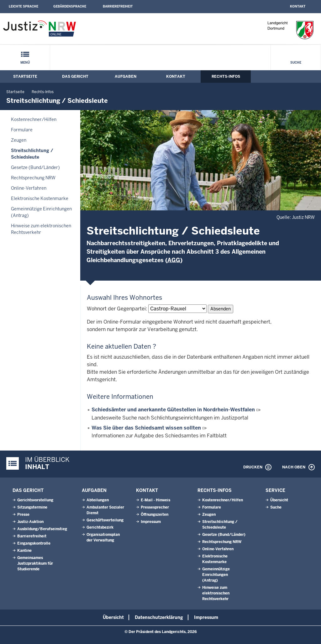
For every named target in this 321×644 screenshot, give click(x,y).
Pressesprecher (155, 507)
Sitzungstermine (32, 507)
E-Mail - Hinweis (155, 500)
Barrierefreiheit (118, 6)
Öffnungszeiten (155, 515)
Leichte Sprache (24, 6)
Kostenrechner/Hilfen (34, 119)
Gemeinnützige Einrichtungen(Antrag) (41, 212)
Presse (23, 515)
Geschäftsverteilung (105, 520)
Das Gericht (75, 77)
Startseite (25, 77)
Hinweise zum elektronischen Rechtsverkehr (41, 229)
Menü (25, 63)
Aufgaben (126, 77)
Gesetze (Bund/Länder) (35, 167)
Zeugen (19, 140)
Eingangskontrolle (34, 543)
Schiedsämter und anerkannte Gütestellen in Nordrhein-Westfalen (173, 410)
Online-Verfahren (29, 188)
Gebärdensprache (70, 6)
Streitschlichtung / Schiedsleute (32, 154)
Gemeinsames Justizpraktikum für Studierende (35, 563)
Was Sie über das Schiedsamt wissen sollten (146, 428)
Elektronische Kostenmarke (40, 198)
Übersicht (279, 500)
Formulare (22, 130)
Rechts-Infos (226, 77)
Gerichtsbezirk (100, 527)
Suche (296, 63)
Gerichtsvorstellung (35, 500)
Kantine (24, 551)
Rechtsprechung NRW (33, 178)
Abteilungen (98, 500)
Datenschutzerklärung (159, 617)
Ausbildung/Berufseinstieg (42, 529)
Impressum (151, 522)
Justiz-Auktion (30, 522)
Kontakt (298, 6)
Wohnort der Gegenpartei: (117, 309)
